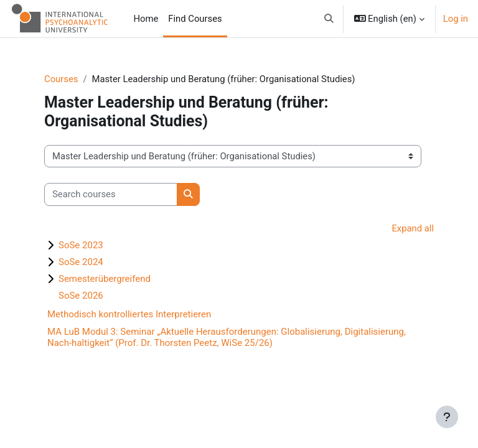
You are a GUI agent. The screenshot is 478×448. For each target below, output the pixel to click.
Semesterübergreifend (105, 279)
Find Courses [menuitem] (195, 19)
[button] (329, 19)
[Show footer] (447, 417)
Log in (456, 19)
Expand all (413, 228)
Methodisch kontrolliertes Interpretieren (129, 314)
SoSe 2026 (81, 296)
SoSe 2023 (81, 245)
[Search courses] (111, 194)
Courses (61, 79)
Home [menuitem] (146, 19)
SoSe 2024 (81, 262)
